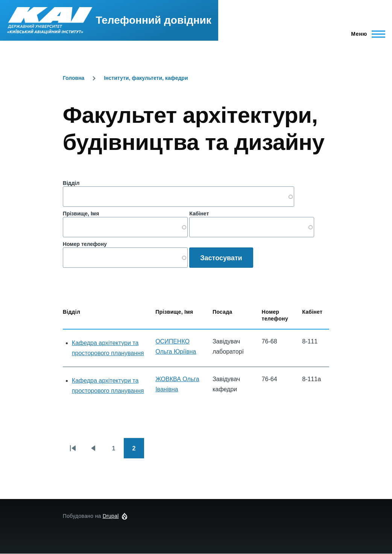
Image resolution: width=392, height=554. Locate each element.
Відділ (71, 183)
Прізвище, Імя (81, 214)
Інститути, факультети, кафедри (146, 78)
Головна (74, 78)
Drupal (111, 516)
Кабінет (199, 214)
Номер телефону (85, 244)
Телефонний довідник (154, 20)
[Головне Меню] (366, 34)
